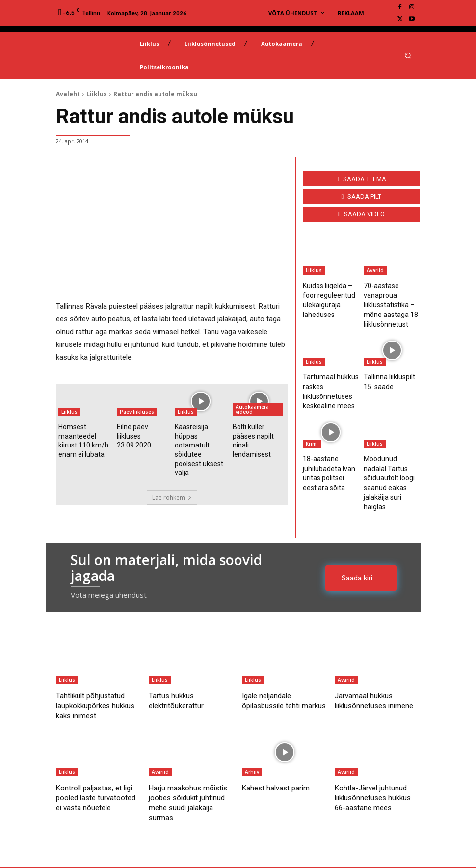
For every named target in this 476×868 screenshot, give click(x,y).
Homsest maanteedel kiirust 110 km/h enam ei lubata (84, 437)
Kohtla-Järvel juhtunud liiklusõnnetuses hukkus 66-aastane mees (376, 766)
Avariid (375, 270)
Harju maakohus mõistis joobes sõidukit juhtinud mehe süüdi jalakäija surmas (191, 766)
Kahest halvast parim (280, 751)
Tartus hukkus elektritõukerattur (181, 663)
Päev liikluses (137, 412)
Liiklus (97, 94)
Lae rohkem (172, 473)
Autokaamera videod (252, 409)
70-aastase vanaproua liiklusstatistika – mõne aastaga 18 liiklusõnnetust (388, 302)
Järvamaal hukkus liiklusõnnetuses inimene (368, 669)
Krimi (312, 431)
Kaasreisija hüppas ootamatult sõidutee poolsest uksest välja (200, 437)
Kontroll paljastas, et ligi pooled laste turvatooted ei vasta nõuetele (94, 766)
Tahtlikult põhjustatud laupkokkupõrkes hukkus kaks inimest (96, 669)
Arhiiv (252, 735)
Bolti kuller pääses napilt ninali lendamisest (258, 434)
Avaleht (68, 94)
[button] (408, 55)
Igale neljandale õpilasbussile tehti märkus (275, 669)
